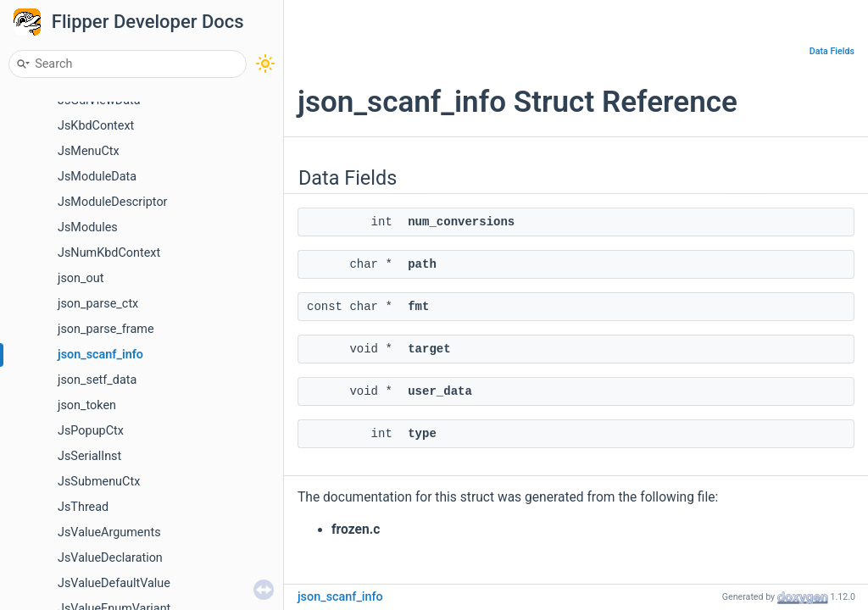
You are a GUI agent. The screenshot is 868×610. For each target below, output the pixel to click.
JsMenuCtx (89, 151)
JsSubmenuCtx (99, 482)
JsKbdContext (96, 126)
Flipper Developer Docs (148, 22)
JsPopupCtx (91, 431)
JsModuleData (97, 177)
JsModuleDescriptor (112, 202)
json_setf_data (97, 380)
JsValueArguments (109, 532)
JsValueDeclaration (110, 558)
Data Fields (832, 51)
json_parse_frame (106, 329)
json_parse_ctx (98, 304)
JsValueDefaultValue (114, 583)
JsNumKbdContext (109, 253)
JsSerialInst (89, 456)
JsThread (83, 507)
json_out (81, 278)
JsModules (88, 227)
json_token (87, 405)
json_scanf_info (100, 355)
